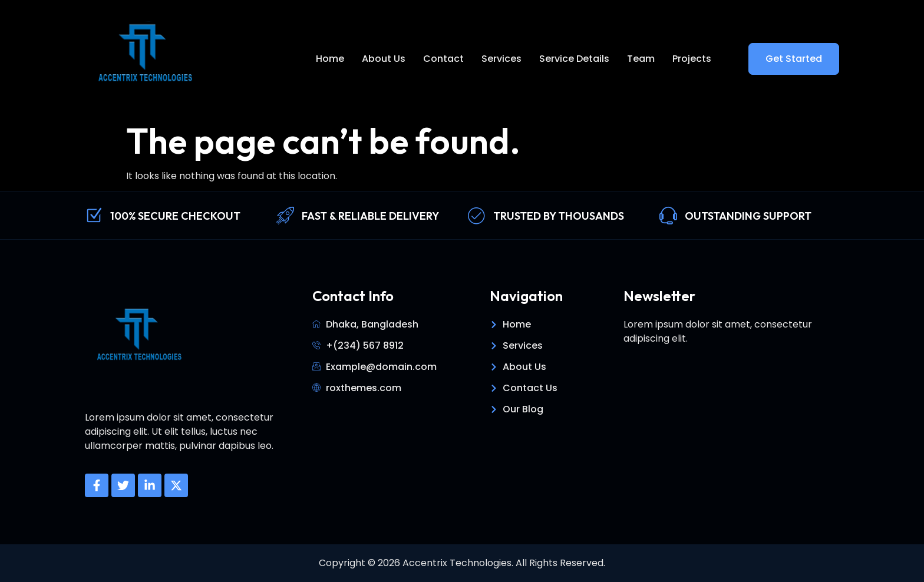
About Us (384, 59)
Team (641, 59)
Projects (692, 59)
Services (501, 59)
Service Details (574, 59)
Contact (443, 59)
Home (330, 59)
